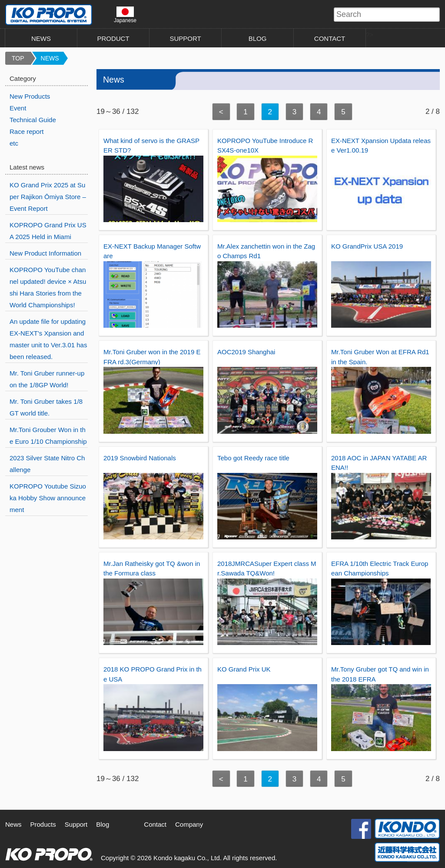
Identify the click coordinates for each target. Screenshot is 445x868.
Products (43, 824)
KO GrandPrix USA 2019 (367, 246)
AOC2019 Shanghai (246, 352)
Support (76, 824)
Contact (155, 824)
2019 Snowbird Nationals (140, 458)
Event (18, 108)
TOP (18, 58)
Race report (27, 131)
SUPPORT (185, 38)
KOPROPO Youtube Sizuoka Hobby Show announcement (48, 498)
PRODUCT (113, 38)
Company (189, 824)
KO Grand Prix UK (244, 669)
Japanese (125, 15)
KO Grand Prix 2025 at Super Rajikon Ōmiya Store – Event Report (48, 197)
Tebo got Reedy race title (253, 458)
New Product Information (45, 253)
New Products (30, 96)
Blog (103, 824)
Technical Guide (33, 120)
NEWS (41, 38)
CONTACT (330, 38)
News (13, 824)
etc (14, 143)
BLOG (258, 38)
